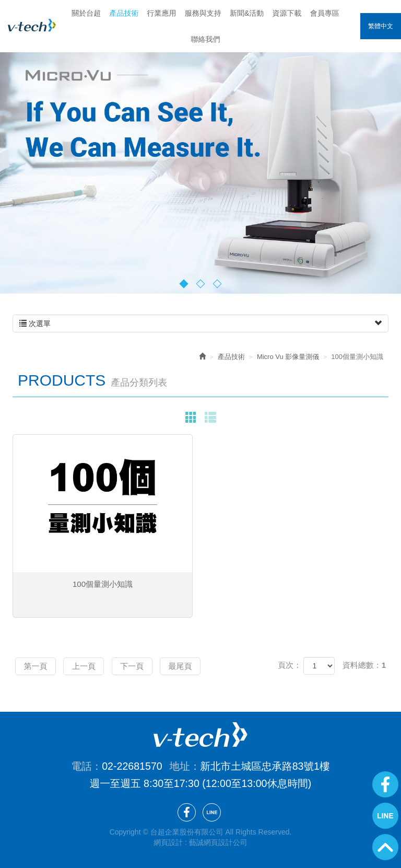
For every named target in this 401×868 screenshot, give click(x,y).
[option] (200, 160)
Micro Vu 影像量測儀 (288, 357)
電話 (81, 766)
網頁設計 (168, 842)
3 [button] (217, 283)
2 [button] (201, 283)
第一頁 (38, 666)
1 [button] (184, 283)
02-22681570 (132, 766)
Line (385, 816)
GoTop (385, 847)
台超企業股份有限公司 (32, 25)
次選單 (200, 323)
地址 (180, 766)
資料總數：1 (364, 665)
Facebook (385, 784)
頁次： (290, 665)
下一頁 (143, 666)
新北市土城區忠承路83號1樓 (265, 766)
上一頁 (91, 666)
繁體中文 (381, 26)
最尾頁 (197, 666)
